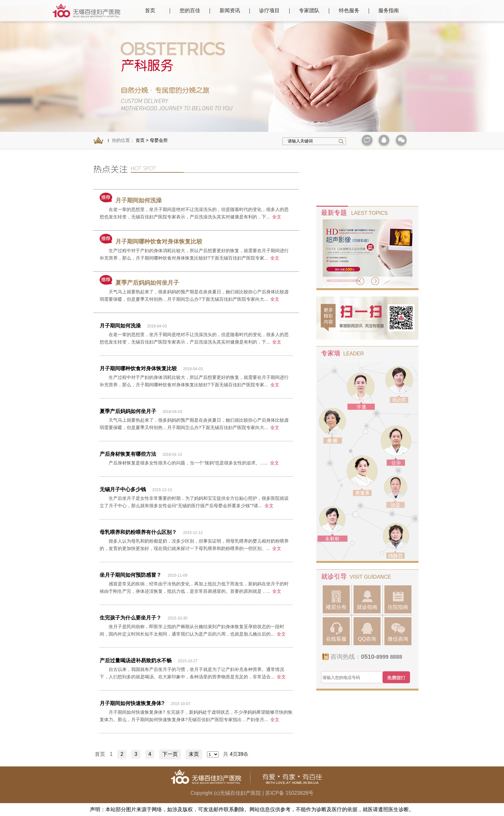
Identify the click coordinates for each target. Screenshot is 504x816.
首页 (150, 10)
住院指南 (398, 600)
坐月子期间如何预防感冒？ (130, 575)
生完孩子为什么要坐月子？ (130, 618)
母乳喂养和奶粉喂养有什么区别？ (138, 532)
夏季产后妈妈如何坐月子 (139, 283)
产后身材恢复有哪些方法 (128, 454)
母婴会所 (159, 140)
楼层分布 (336, 600)
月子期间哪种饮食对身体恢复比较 (151, 242)
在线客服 (336, 632)
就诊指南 (367, 600)
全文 (277, 217)
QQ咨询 (367, 632)
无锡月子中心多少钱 (123, 489)
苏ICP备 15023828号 (289, 793)
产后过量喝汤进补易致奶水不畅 (136, 660)
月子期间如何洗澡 (131, 200)
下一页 (170, 754)
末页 (194, 754)
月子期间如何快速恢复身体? (133, 703)
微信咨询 (398, 632)
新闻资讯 (230, 10)
